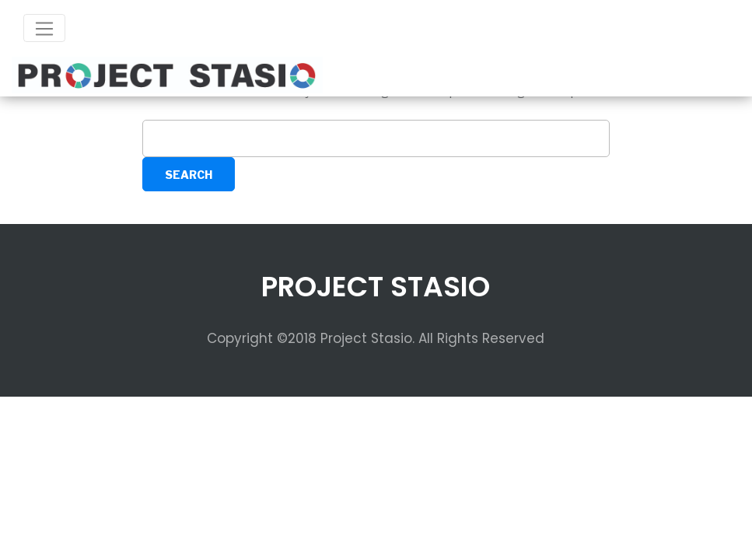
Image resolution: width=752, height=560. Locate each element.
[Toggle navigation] (44, 28)
